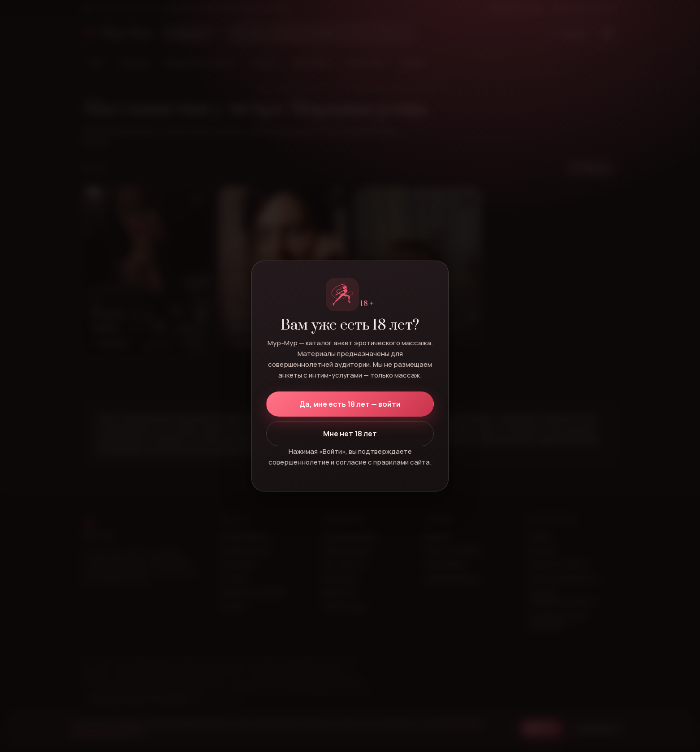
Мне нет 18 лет (350, 434)
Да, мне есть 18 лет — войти (350, 404)
